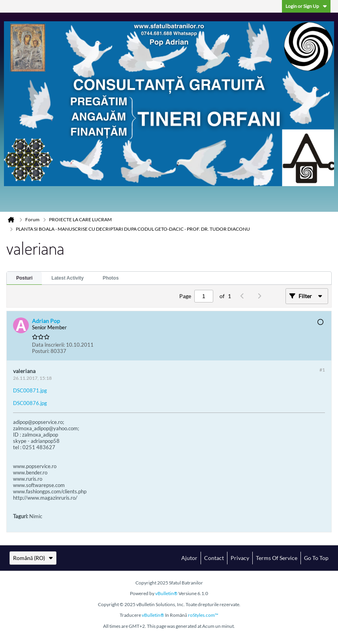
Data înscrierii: (48, 345)
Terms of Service (277, 558)
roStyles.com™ (203, 615)
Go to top (316, 558)
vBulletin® (166, 593)
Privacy (240, 558)
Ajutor (189, 558)
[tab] (24, 278)
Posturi (24, 278)
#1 (322, 370)
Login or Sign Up (306, 6)
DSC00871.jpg (30, 390)
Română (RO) (33, 558)
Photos (111, 278)
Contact (214, 558)
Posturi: (41, 351)
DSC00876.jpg (30, 403)
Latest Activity (68, 278)
